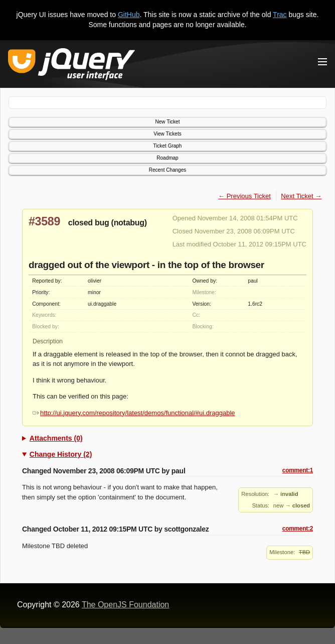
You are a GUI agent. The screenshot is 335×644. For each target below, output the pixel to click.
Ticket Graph (168, 146)
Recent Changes (168, 170)
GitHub (129, 15)
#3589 (44, 221)
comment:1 (298, 470)
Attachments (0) (56, 438)
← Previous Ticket (244, 196)
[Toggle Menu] (322, 62)
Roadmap (167, 158)
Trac (280, 15)
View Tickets (167, 134)
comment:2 (298, 529)
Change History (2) (61, 454)
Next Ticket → (301, 196)
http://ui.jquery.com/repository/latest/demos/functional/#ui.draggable (134, 413)
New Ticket (168, 122)
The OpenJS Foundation (125, 605)
